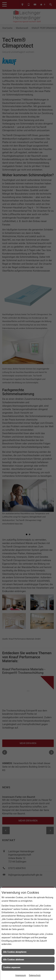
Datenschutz (35, 975)
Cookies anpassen (12, 967)
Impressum (21, 975)
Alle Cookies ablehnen (14, 960)
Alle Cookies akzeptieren (15, 952)
